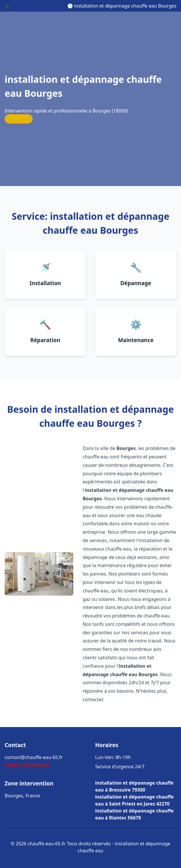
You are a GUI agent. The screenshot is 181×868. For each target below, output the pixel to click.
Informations (36, 764)
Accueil (12, 764)
